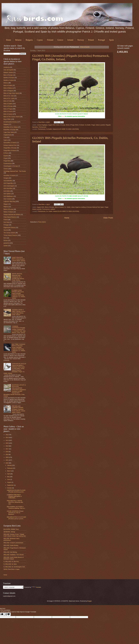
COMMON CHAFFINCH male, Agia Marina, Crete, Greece (19, 329)
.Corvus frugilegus (42, 125)
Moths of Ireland (8, 212)
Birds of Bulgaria (8, 91)
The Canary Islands (9, 233)
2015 (7, 443)
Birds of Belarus (8, 88)
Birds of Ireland (80, 125)
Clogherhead (7, 135)
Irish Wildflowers (8, 196)
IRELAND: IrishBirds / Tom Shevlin (14, 555)
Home (9, 40)
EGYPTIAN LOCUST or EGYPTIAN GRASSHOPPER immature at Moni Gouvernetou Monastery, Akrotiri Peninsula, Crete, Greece (15, 390)
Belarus (18, 40)
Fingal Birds (7, 161)
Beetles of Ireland (9, 80)
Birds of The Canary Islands (12, 117)
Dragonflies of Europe (10, 148)
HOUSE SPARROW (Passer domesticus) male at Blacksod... (15, 513)
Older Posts (108, 218)
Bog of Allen (7, 119)
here (63, 116)
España (6, 156)
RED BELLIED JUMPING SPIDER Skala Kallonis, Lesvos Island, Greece (19, 409)
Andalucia (6, 67)
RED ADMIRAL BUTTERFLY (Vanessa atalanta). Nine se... (16, 507)
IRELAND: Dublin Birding (11, 545)
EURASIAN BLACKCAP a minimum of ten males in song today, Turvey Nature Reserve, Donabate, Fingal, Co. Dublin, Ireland (15, 369)
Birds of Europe (61, 125)
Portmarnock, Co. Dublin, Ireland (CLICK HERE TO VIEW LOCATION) (59, 211)
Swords (6, 230)
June (9, 479)
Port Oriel (6, 222)
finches (6, 240)
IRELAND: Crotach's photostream (13, 543)
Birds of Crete (8, 101)
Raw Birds (42, 122)
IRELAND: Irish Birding (10, 552)
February (10, 468)
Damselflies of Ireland (10, 143)
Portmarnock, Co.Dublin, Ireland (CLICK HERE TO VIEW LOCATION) (58, 129)
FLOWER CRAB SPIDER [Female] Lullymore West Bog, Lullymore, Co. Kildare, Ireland (19, 294)
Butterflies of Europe (10, 130)
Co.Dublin (88, 125)
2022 (7, 463)
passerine (6, 243)
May (9, 477)
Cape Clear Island (9, 132)
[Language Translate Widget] (13, 587)
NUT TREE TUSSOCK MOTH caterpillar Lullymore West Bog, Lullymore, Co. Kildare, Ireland (19, 348)
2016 (7, 446)
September (11, 485)
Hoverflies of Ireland (9, 175)
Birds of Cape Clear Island (11, 93)
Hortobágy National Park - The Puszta (15, 171)
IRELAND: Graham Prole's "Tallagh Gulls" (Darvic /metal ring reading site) (15, 535)
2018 (7, 452)
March (9, 471)
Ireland (70, 40)
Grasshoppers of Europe (11, 166)
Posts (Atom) (42, 222)
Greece (60, 40)
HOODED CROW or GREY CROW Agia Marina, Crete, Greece (19, 312)
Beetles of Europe (9, 78)
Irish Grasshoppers (9, 186)
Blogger (89, 601)
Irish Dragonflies (8, 183)
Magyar (6, 204)
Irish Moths (7, 191)
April (9, 474)
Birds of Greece (8, 111)
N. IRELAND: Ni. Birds (10, 564)
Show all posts (85, 47)
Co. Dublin (67, 207)
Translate (36, 587)
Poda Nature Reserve (10, 217)
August (9, 482)
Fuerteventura (8, 163)
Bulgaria (29, 40)
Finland (50, 40)
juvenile (103, 125)
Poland (91, 40)
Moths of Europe (8, 209)
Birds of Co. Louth (9, 98)
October (10, 488)
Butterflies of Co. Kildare (11, 127)
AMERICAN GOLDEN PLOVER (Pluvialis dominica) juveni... (16, 491)
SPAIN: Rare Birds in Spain (12, 569)
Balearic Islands (8, 72)
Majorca (6, 207)
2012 (7, 435)
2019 (7, 454)
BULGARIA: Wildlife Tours (11, 529)
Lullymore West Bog (9, 201)
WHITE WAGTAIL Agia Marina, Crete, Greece (18, 277)
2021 (7, 460)
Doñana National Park (10, 145)
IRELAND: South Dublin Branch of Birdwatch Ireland (14, 558)
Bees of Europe (8, 75)
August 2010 (52, 125)
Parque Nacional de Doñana (12, 214)
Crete (5, 137)
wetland (53, 209)
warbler (6, 246)
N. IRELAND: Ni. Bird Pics (11, 562)
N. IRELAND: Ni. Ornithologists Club (14, 567)
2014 (7, 440)
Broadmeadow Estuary (10, 122)
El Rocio (6, 153)
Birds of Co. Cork (9, 96)
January (10, 465)
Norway (81, 40)
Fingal (93, 125)
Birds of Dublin (8, 85)
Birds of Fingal (70, 125)
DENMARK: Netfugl (9, 532)
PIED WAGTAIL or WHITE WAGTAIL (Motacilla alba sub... (15, 502)
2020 (7, 457)
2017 (7, 449)
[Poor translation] (7, 614)
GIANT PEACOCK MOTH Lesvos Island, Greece (18, 259)
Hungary (6, 178)
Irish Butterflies (8, 181)
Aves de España (8, 70)
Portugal (101, 40)
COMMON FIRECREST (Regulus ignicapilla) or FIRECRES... (14, 496)
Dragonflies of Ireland (10, 150)
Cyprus (40, 40)
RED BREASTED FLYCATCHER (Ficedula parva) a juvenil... (16, 518)
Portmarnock (43, 127)
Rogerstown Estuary (10, 227)
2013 (7, 437)
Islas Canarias (8, 199)
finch (5, 238)
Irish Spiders (7, 194)
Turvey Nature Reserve (10, 235)
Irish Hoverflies (8, 188)
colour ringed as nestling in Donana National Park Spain (88, 207)
